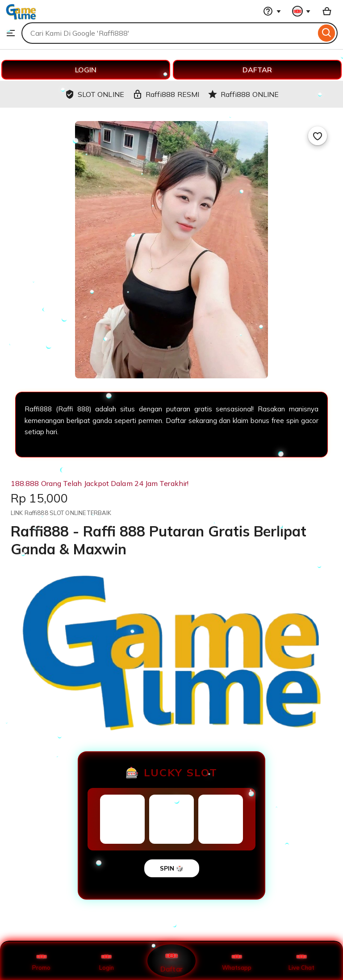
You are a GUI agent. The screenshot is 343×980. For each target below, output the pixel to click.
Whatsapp (237, 961)
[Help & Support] (272, 11)
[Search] (327, 33)
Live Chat (302, 961)
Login (106, 961)
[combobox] (169, 33)
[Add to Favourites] (318, 136)
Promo (41, 961)
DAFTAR (257, 70)
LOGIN (86, 70)
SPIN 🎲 (172, 868)
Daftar (171, 961)
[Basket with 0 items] (327, 11)
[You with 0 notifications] (301, 11)
